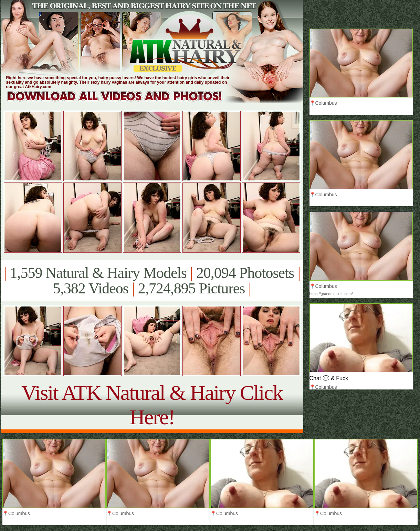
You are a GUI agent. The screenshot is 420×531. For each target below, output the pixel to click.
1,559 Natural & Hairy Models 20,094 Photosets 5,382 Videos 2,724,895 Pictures (152, 281)
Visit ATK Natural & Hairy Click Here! (152, 405)
